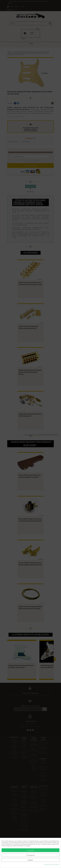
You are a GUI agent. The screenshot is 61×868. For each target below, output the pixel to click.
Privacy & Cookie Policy (52, 864)
